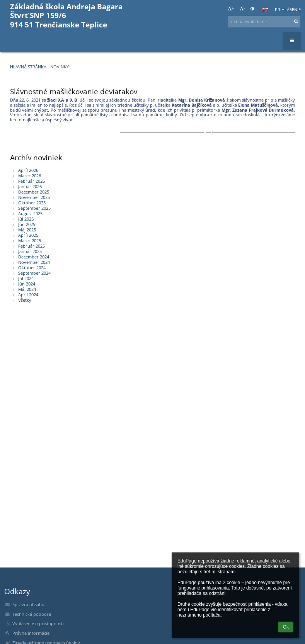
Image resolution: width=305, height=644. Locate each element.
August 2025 (30, 214)
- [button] (242, 8)
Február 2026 (32, 181)
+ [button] (231, 8)
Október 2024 (32, 268)
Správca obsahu (28, 605)
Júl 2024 (26, 279)
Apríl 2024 (28, 295)
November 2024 (34, 262)
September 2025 (34, 208)
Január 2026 (30, 187)
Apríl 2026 (28, 170)
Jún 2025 (27, 224)
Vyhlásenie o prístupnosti (38, 624)
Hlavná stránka (28, 67)
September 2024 (34, 273)
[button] (265, 10)
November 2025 (34, 197)
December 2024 (34, 257)
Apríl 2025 (28, 235)
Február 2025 (32, 246)
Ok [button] (286, 627)
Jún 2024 (27, 284)
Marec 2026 (30, 176)
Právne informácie (31, 633)
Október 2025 (32, 203)
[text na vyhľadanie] (264, 22)
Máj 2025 (27, 230)
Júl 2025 (26, 219)
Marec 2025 (30, 241)
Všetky (25, 300)
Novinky (60, 67)
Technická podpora (32, 614)
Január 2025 (30, 251)
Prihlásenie (288, 10)
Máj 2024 (27, 289)
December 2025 (34, 192)
